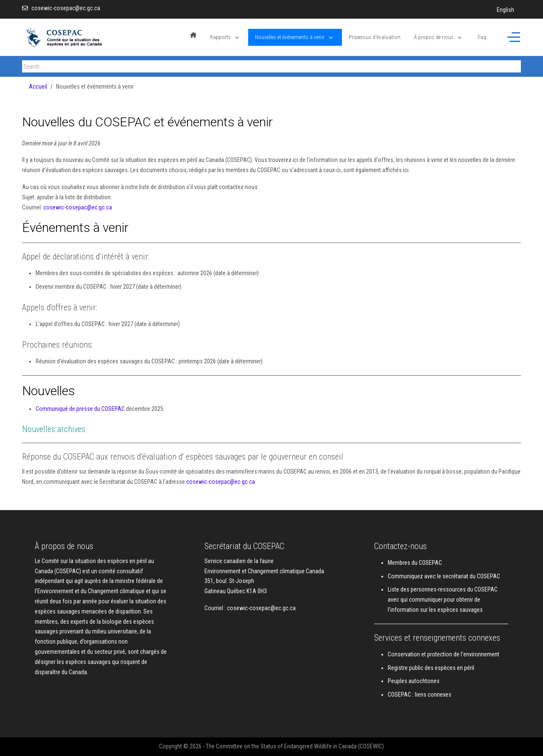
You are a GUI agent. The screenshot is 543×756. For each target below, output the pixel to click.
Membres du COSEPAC (415, 563)
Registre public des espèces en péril (431, 668)
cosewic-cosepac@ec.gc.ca (66, 8)
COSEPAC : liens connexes (420, 695)
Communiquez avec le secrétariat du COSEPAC (444, 576)
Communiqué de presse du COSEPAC (80, 409)
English (505, 10)
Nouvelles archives (54, 429)
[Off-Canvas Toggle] (514, 37)
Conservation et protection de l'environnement (444, 654)
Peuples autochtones (414, 681)
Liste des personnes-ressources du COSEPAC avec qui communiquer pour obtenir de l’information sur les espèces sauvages (443, 600)
